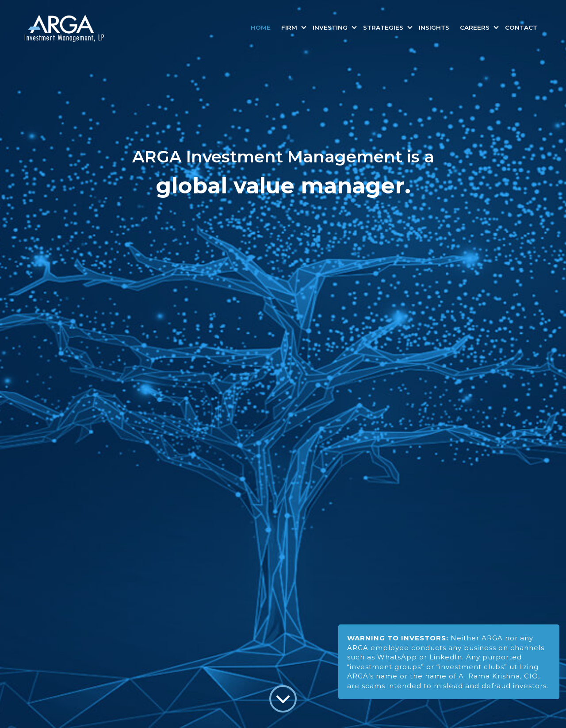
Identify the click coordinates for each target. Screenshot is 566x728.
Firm (290, 27)
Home (261, 27)
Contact (521, 27)
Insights (434, 27)
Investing (331, 27)
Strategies (384, 27)
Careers (476, 27)
